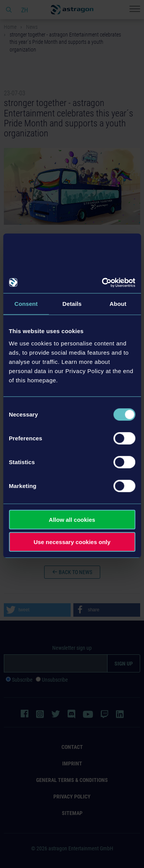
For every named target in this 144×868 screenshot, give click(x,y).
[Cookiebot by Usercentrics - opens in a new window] (103, 282)
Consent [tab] (26, 304)
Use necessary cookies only (72, 542)
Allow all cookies (72, 519)
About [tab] (118, 304)
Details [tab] (72, 304)
